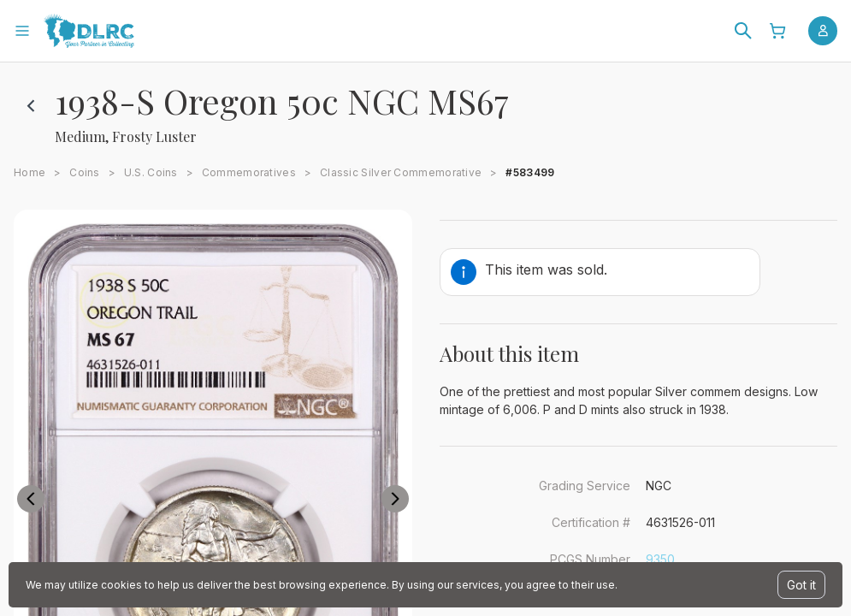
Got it (801, 585)
